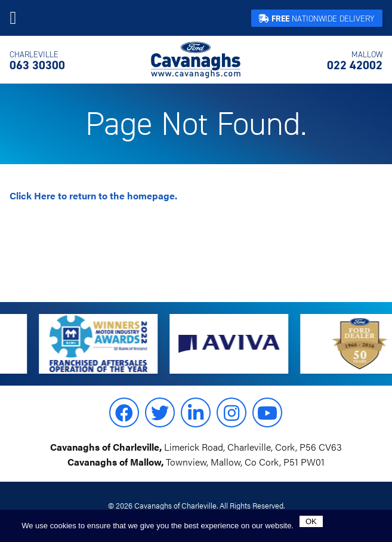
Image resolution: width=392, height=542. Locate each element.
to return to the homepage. (93, 195)
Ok (311, 521)
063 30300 (37, 61)
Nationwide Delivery (317, 19)
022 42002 (355, 61)
